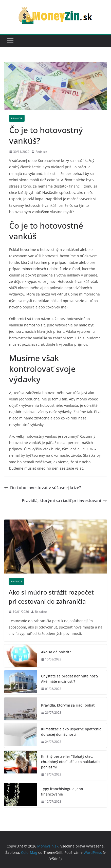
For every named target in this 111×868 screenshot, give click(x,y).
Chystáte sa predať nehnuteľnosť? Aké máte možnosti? (70, 679)
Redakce (41, 152)
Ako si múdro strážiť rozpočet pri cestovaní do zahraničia (51, 597)
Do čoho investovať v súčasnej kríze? (42, 488)
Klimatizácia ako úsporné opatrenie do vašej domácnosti (71, 732)
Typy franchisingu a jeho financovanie (62, 791)
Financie (17, 118)
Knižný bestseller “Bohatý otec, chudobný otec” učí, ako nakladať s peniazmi (71, 762)
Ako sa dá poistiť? (56, 652)
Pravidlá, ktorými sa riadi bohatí (68, 705)
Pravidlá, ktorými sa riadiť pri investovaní (64, 501)
